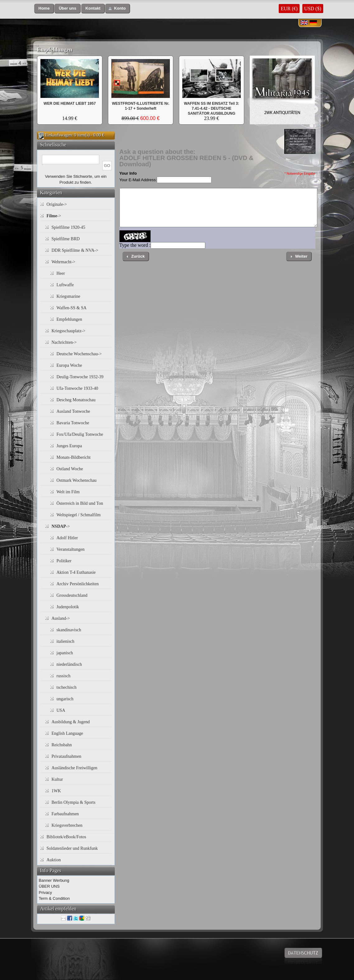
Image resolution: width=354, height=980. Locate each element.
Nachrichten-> (64, 342)
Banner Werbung (54, 880)
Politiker (64, 561)
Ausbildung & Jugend (71, 722)
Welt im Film (68, 492)
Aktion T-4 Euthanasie (76, 572)
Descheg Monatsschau (76, 400)
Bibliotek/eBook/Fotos (67, 837)
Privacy (46, 893)
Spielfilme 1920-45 (69, 227)
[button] (44, 9)
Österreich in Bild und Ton (80, 503)
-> (54, 216)
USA (61, 710)
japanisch (65, 653)
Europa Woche (69, 365)
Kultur (57, 779)
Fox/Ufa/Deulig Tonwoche (80, 434)
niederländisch (69, 664)
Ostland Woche (70, 469)
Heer (61, 273)
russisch (64, 676)
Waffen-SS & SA (72, 308)
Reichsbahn (62, 745)
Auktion (54, 860)
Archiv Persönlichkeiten (78, 584)
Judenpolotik (68, 607)
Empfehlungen (55, 50)
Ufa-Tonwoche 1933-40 (77, 388)
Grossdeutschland (72, 595)
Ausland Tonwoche (73, 411)
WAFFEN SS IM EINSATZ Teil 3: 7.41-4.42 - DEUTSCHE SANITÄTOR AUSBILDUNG (212, 108)
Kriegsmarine (68, 296)
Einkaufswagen (58, 135)
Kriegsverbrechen (67, 825)
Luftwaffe (65, 285)
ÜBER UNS (49, 886)
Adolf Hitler (67, 538)
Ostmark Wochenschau (77, 480)
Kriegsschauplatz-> (69, 331)
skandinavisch (69, 630)
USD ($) (313, 9)
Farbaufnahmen (65, 814)
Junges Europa (69, 446)
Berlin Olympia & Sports (74, 802)
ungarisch (65, 699)
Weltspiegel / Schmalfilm (79, 515)
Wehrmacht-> (64, 262)
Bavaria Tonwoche (73, 423)
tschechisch (67, 687)
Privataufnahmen (67, 756)
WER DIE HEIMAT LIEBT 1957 (70, 104)
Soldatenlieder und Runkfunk (72, 848)
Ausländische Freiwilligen (75, 768)
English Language (67, 733)
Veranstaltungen (71, 549)
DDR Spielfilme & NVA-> (75, 250)
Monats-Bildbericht (74, 457)
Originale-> (57, 204)
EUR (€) (289, 9)
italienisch (66, 641)
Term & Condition (54, 898)
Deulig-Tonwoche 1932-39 (80, 377)
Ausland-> (61, 618)
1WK (56, 791)
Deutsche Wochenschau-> (79, 354)
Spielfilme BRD (66, 239)
